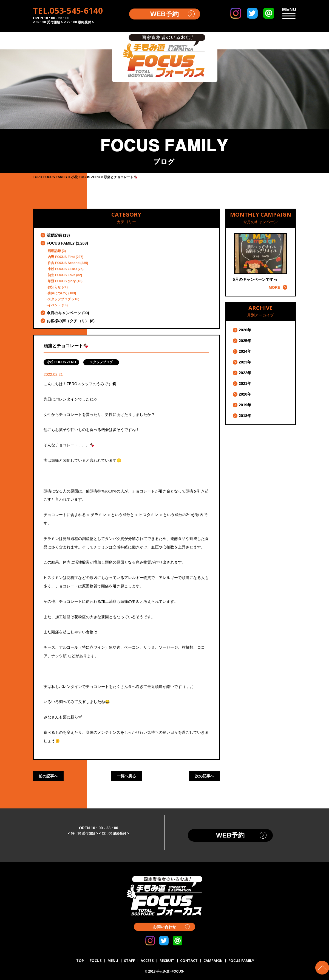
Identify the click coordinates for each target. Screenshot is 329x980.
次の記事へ (205, 776)
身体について (58, 293)
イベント (54, 305)
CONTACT (189, 961)
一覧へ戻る (126, 776)
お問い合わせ (164, 927)
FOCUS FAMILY (61, 243)
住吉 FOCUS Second (64, 263)
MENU (113, 961)
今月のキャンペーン (64, 313)
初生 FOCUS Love (62, 275)
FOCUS (96, 961)
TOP (80, 961)
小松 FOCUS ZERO (62, 269)
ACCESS (147, 961)
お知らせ (54, 287)
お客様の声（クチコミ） (68, 321)
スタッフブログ (59, 299)
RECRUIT (167, 961)
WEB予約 (164, 14)
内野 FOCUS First (61, 257)
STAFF (129, 961)
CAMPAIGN (213, 961)
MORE (274, 287)
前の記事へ (48, 776)
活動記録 (54, 235)
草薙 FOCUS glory (62, 281)
